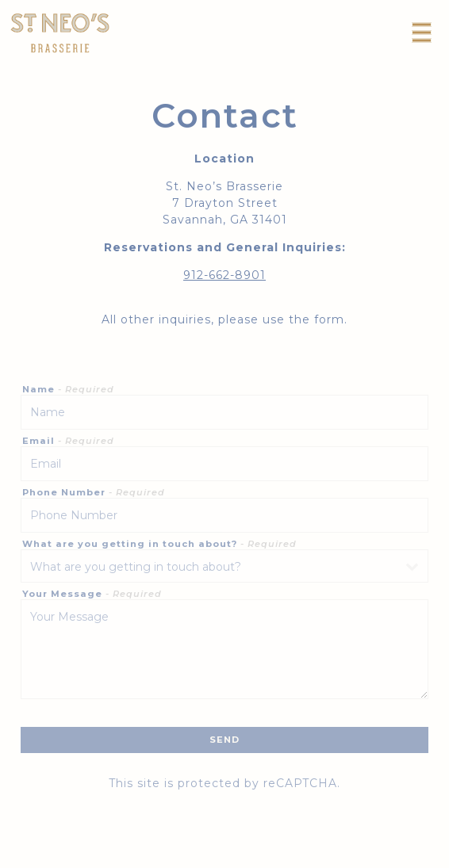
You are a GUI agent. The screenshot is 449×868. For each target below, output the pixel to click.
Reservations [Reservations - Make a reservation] (225, 855)
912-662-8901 (224, 275)
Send (224, 740)
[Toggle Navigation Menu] (422, 32)
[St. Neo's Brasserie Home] (60, 32)
